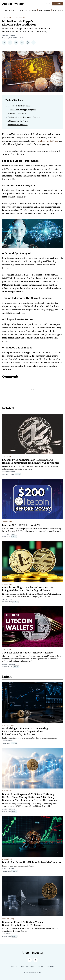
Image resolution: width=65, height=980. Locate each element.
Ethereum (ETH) (8, 919)
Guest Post (40, 967)
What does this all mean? (18, 125)
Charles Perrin (8, 869)
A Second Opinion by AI (17, 113)
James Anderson (8, 35)
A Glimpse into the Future (18, 121)
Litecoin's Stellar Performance (20, 106)
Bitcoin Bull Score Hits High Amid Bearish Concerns (32, 862)
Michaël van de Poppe (48, 141)
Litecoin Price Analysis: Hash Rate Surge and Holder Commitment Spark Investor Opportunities (31, 461)
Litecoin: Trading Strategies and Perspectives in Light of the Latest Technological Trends (28, 589)
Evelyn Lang (7, 599)
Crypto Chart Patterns (27, 10)
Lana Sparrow (8, 741)
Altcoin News (20, 18)
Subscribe (57, 4)
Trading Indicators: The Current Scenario (24, 117)
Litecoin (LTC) (7, 18)
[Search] (49, 4)
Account (14, 967)
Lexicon (22, 967)
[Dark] (47, 4)
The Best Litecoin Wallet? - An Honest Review (28, 653)
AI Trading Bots (8, 10)
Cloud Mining (7, 791)
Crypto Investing (9, 725)
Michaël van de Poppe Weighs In (23, 110)
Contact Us (50, 967)
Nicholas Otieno (8, 534)
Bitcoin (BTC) (7, 859)
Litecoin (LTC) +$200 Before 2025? (21, 525)
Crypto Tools (44, 10)
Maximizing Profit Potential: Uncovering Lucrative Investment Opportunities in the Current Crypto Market (25, 731)
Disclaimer (30, 967)
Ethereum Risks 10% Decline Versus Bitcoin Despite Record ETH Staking (22, 923)
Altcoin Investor (13, 4)
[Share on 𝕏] (4, 43)
